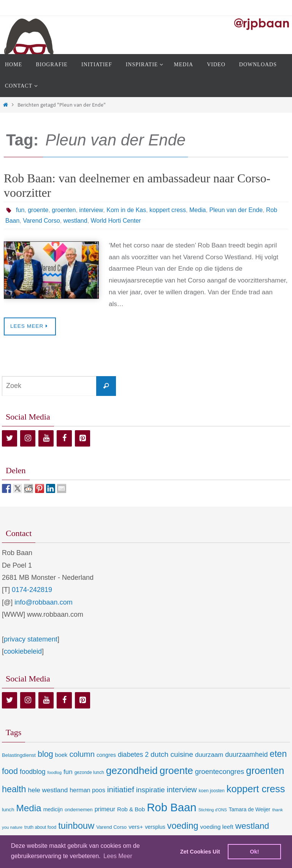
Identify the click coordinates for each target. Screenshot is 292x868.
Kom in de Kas (126, 210)
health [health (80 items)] (14, 789)
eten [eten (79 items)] (278, 754)
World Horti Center (116, 221)
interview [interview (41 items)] (182, 790)
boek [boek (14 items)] (61, 755)
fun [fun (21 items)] (68, 772)
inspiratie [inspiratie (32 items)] (151, 790)
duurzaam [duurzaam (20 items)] (209, 755)
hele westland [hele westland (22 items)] (48, 790)
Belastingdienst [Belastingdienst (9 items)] (19, 755)
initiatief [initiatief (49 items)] (121, 789)
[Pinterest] (83, 438)
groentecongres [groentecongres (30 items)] (220, 771)
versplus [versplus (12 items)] (155, 827)
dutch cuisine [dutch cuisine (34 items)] (172, 754)
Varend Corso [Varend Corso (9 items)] (111, 827)
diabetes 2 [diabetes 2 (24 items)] (133, 755)
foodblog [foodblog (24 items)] (33, 772)
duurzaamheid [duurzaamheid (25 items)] (246, 755)
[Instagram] (28, 438)
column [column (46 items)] (82, 754)
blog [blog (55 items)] (45, 754)
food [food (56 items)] (10, 771)
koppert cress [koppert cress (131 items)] (256, 789)
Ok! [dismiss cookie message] (254, 852)
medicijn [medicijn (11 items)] (53, 809)
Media (197, 210)
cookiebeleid (23, 651)
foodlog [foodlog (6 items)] (55, 772)
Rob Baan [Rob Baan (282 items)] (171, 807)
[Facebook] (64, 438)
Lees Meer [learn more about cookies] (118, 856)
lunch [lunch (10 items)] (8, 810)
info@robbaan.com (43, 602)
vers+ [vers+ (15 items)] (136, 827)
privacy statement (31, 639)
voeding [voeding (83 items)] (183, 826)
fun (20, 210)
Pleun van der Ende (236, 210)
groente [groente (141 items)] (176, 771)
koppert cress (168, 210)
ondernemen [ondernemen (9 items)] (79, 810)
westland (75, 221)
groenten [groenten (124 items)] (265, 771)
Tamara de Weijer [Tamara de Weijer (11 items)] (250, 809)
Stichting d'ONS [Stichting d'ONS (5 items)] (213, 810)
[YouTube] (46, 438)
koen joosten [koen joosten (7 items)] (212, 791)
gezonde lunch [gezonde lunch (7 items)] (89, 772)
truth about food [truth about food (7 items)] (40, 827)
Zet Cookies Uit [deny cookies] (200, 852)
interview (91, 210)
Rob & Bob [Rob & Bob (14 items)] (131, 809)
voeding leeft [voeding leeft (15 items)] (217, 827)
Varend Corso (41, 221)
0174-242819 (32, 590)
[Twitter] (10, 438)
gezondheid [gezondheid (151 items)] (132, 771)
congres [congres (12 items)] (106, 755)
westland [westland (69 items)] (252, 826)
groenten (64, 210)
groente (38, 210)
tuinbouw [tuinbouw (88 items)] (76, 826)
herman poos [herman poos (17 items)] (87, 790)
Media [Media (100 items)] (29, 808)
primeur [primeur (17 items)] (105, 809)
